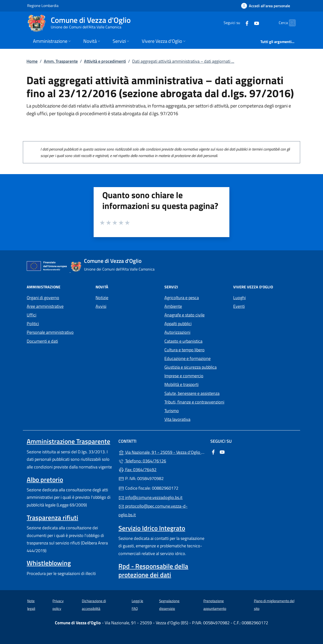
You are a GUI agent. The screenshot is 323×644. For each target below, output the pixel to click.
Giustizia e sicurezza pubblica (191, 367)
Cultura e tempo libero (184, 350)
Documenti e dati (42, 341)
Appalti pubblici (178, 324)
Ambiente (173, 306)
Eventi (239, 306)
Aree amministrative (45, 306)
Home (32, 61)
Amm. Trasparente (61, 61)
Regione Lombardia (43, 5)
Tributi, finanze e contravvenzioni (194, 402)
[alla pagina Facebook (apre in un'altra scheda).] (238, 23)
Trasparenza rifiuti (52, 518)
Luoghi (239, 298)
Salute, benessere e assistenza (192, 393)
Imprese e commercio (184, 376)
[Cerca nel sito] (290, 23)
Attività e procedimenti (105, 61)
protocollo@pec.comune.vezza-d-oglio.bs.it (153, 510)
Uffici (32, 315)
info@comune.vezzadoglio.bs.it (150, 497)
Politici (33, 324)
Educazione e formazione (187, 358)
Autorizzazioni (177, 332)
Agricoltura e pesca (182, 298)
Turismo (172, 411)
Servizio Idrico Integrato (152, 528)
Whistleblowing (49, 563)
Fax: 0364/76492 (137, 470)
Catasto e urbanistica (183, 341)
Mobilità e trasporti (181, 384)
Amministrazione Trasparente (68, 441)
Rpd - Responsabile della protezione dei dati (153, 570)
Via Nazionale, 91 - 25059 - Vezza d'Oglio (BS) (161, 452)
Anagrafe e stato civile (184, 315)
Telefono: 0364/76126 (142, 461)
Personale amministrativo (50, 332)
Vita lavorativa (177, 419)
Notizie (102, 298)
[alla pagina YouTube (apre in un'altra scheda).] (247, 23)
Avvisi (101, 306)
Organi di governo (43, 298)
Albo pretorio (45, 480)
